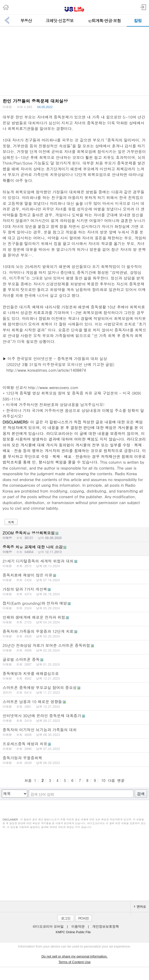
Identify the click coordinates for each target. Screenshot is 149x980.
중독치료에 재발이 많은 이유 (74, 577)
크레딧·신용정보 (60, 21)
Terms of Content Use (75, 962)
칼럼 (138, 21)
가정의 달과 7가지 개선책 (74, 591)
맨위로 (140, 907)
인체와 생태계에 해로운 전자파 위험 (74, 619)
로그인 (66, 918)
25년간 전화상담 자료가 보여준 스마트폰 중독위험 (74, 647)
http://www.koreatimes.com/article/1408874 (46, 370)
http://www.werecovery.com (53, 387)
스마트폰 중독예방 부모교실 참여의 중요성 (74, 690)
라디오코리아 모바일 (48, 927)
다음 (111, 780)
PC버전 (83, 918)
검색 (141, 794)
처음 (28, 780)
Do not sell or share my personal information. (74, 956)
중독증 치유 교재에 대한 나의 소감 (74, 549)
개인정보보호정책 (106, 927)
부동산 (26, 21)
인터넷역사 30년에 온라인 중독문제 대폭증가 (74, 718)
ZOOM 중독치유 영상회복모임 (74, 535)
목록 (11, 522)
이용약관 (78, 927)
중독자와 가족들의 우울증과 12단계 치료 (74, 633)
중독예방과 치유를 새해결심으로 (74, 676)
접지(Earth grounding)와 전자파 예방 (74, 605)
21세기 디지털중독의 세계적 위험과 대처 (74, 563)
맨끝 (121, 780)
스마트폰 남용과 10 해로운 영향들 (74, 704)
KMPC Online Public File (73, 932)
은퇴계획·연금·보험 (104, 21)
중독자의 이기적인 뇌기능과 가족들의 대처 (74, 732)
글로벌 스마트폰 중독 (74, 662)
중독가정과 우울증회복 (74, 760)
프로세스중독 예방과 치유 (74, 746)
